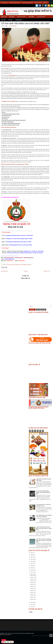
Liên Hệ (45, 3)
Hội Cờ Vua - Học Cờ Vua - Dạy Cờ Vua (16, 633)
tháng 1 (32, 599)
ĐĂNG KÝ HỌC (38, 3)
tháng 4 (32, 593)
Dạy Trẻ (4, 19)
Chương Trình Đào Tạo (15, 3)
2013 (32, 607)
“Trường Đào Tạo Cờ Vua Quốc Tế (9, 101)
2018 (32, 570)
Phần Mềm (32, 16)
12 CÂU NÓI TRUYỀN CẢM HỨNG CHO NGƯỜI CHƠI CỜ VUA (43, 492)
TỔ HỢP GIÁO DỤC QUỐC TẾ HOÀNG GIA (44, 636)
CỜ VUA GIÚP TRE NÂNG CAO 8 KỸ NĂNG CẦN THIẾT (25, 23)
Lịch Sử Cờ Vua (42, 16)
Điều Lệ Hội (5, 3)
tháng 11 (32, 578)
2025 (32, 555)
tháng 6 (32, 589)
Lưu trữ (43, 310)
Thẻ (38, 310)
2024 (32, 557)
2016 (32, 574)
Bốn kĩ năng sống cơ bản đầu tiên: (9, 127)
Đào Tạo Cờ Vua (22, 16)
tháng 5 (32, 591)
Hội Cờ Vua (4, 17)
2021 (32, 564)
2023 (32, 559)
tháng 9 (32, 582)
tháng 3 (32, 595)
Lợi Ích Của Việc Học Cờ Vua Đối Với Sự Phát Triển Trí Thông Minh (44, 528)
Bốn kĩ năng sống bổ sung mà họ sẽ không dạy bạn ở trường (15, 164)
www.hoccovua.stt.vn (29, 258)
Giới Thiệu (13, 16)
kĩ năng (6, 68)
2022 (32, 561)
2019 (32, 568)
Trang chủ (26, 271)
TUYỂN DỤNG (19, 19)
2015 (32, 602)
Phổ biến (32, 310)
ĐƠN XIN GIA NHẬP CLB (28, 3)
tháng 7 (32, 586)
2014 (32, 605)
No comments (14, 26)
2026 (32, 553)
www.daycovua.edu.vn (9, 258)
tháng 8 (32, 584)
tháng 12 (32, 576)
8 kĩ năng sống (12, 76)
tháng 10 (32, 580)
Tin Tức (11, 19)
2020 (32, 566)
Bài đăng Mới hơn (5, 271)
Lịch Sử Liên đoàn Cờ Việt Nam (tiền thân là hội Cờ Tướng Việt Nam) (44, 540)
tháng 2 (32, 597)
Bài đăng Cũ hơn (47, 271)
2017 (32, 572)
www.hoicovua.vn (19, 258)
